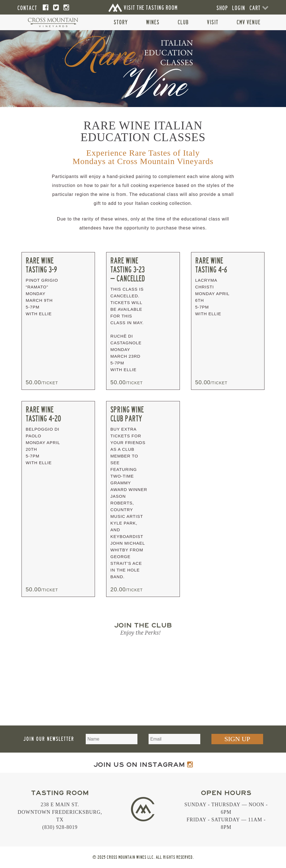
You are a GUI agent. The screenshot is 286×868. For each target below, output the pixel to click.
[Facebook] (46, 8)
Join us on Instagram (143, 765)
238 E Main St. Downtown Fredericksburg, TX (60, 812)
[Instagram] (66, 8)
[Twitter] (56, 8)
